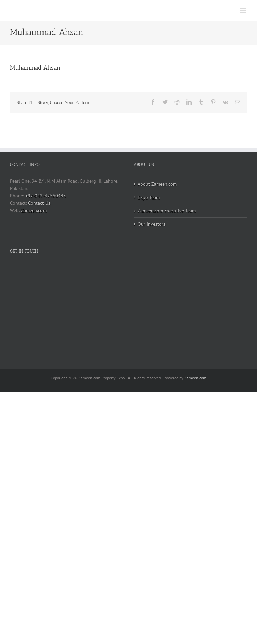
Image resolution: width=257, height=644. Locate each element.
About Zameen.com (157, 184)
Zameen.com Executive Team (167, 211)
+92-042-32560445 (46, 196)
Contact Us (39, 203)
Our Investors (151, 224)
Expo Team (149, 197)
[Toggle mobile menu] (243, 10)
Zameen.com (34, 210)
